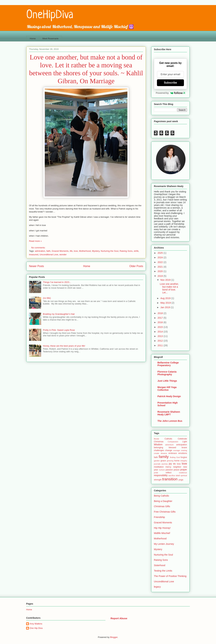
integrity (184, 461)
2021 (161, 267)
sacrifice (172, 476)
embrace (173, 453)
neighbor (177, 467)
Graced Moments (60, 251)
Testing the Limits (163, 571)
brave (184, 448)
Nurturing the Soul (110, 251)
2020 (161, 271)
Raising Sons (126, 251)
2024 (161, 257)
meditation (159, 467)
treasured (34, 255)
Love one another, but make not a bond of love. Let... (169, 288)
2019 (161, 276)
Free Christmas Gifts (165, 512)
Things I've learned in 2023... (57, 282)
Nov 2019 (166, 280)
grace (163, 461)
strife (136, 251)
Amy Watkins (36, 624)
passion (169, 470)
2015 (161, 327)
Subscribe (170, 83)
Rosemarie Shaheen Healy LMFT (169, 413)
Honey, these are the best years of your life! (64, 346)
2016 (161, 322)
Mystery (96, 251)
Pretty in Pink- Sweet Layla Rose (59, 330)
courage (177, 450)
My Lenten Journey (164, 544)
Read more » (35, 241)
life (71, 251)
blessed (172, 448)
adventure (169, 445)
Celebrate (182, 439)
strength (158, 480)
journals (157, 464)
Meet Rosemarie (50, 39)
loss (179, 464)
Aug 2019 (166, 298)
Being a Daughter (163, 501)
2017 (161, 318)
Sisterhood (160, 565)
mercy (168, 467)
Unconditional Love (49, 255)
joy (170, 464)
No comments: (39, 248)
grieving (170, 461)
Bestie (157, 439)
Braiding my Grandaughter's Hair (59, 314)
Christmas (159, 442)
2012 (161, 341)
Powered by (170, 93)
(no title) (47, 298)
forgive (184, 457)
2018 (161, 313)
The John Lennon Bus (170, 421)
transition (170, 479)
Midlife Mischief (162, 533)
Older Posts (136, 266)
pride (156, 473)
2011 (161, 345)
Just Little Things (167, 381)
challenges (159, 450)
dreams (164, 453)
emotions (183, 453)
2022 (161, 262)
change (168, 450)
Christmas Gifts (162, 506)
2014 (161, 332)
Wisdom (158, 444)
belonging (159, 448)
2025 (161, 253)
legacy (157, 587)
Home (33, 39)
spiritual (184, 476)
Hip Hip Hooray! (162, 528)
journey (165, 464)
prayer (184, 470)
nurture (162, 470)
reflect (168, 473)
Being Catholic (161, 496)
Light (185, 442)
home (177, 461)
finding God (175, 457)
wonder (63, 255)
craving (184, 450)
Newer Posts (36, 266)
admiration (40, 251)
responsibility (161, 475)
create (157, 453)
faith (49, 251)
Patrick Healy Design (169, 396)
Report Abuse (119, 618)
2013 (161, 336)
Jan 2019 (166, 307)
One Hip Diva (36, 628)
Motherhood (85, 251)
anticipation (182, 445)
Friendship (159, 517)
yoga (181, 480)
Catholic (168, 439)
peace (177, 470)
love (76, 251)
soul (178, 476)
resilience (183, 473)
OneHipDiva (50, 15)
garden (157, 461)
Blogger (114, 637)
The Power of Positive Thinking (170, 576)
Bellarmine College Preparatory (168, 364)
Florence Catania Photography (167, 373)
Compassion (173, 442)
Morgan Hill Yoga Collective (167, 389)
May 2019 (166, 303)
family (164, 457)
